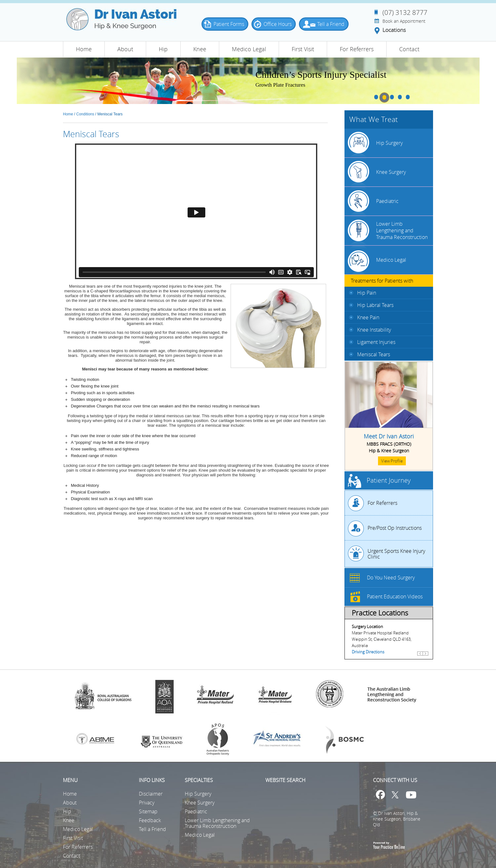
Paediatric (387, 201)
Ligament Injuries (376, 342)
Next (425, 656)
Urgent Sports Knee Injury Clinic (396, 554)
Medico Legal (249, 49)
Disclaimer (151, 794)
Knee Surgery (391, 172)
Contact (409, 49)
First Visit (303, 49)
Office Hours (280, 24)
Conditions (85, 114)
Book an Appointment (404, 21)
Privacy (147, 803)
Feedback (150, 820)
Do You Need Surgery (391, 578)
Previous (420, 656)
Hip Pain (367, 293)
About (125, 49)
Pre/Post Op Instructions (395, 528)
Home (84, 49)
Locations (394, 30)
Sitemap (148, 811)
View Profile (392, 461)
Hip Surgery (389, 143)
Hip (163, 49)
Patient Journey (389, 480)
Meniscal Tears (374, 354)
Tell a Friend (333, 24)
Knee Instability (374, 330)
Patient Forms (231, 24)
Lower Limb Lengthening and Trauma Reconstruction (402, 230)
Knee (200, 49)
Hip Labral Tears (375, 305)
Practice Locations (380, 613)
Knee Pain (368, 317)
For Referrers (357, 49)
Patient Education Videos (395, 596)
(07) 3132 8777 (405, 12)
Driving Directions (368, 652)
